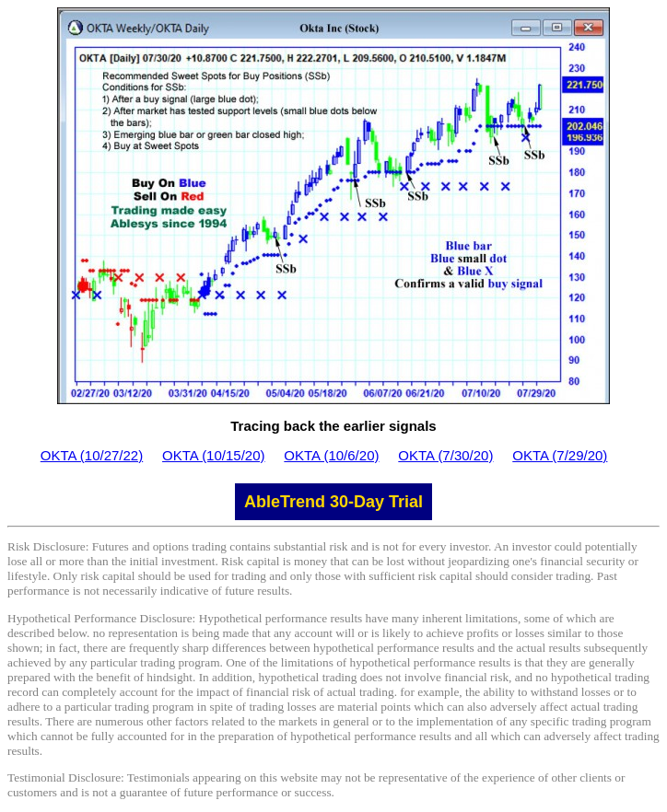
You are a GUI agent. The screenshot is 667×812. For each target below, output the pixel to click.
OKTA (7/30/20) (445, 455)
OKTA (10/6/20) (331, 455)
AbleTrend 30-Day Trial (333, 502)
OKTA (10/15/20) (213, 455)
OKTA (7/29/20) (560, 455)
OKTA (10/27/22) (92, 455)
